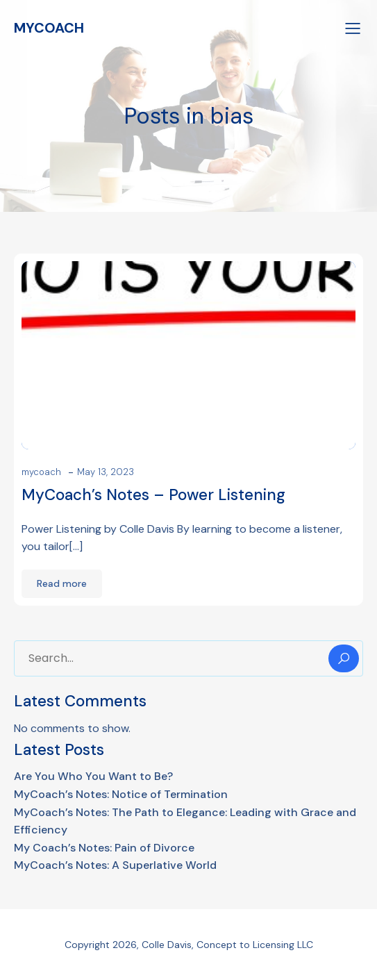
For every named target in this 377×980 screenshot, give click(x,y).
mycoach (41, 472)
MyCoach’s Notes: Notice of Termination (121, 794)
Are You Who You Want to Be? (93, 776)
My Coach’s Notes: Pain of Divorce (104, 848)
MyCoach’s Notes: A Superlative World (115, 865)
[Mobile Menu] (353, 28)
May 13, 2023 (106, 472)
